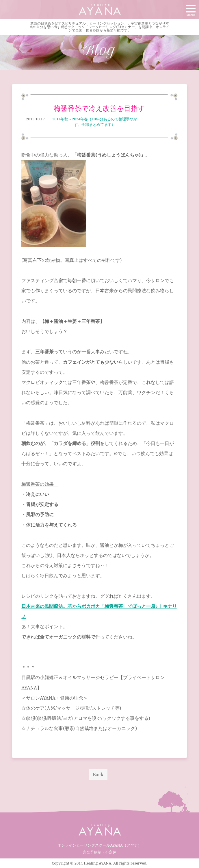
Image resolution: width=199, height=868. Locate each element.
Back (98, 775)
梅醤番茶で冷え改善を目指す (99, 108)
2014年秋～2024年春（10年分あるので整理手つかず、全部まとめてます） (95, 122)
